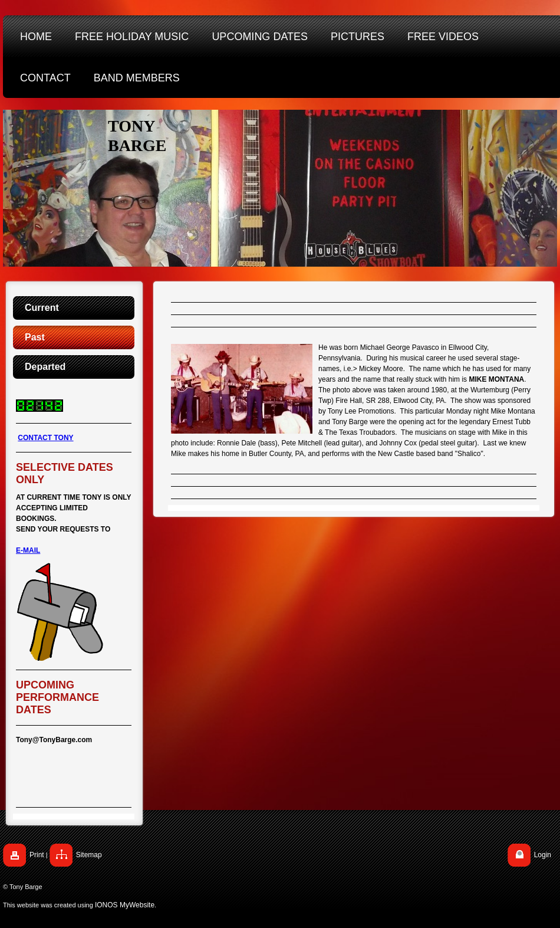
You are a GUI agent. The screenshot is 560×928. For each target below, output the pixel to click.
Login (543, 855)
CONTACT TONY (45, 438)
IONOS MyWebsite (125, 905)
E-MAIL (28, 550)
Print (37, 855)
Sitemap (89, 855)
